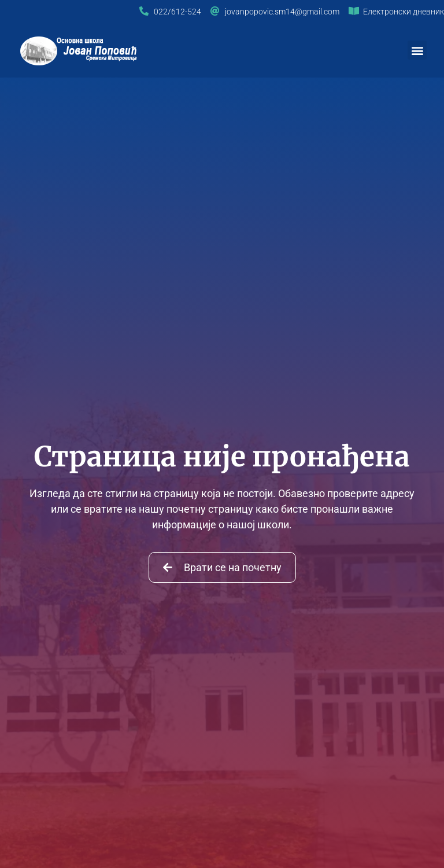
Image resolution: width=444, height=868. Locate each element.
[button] (417, 50)
